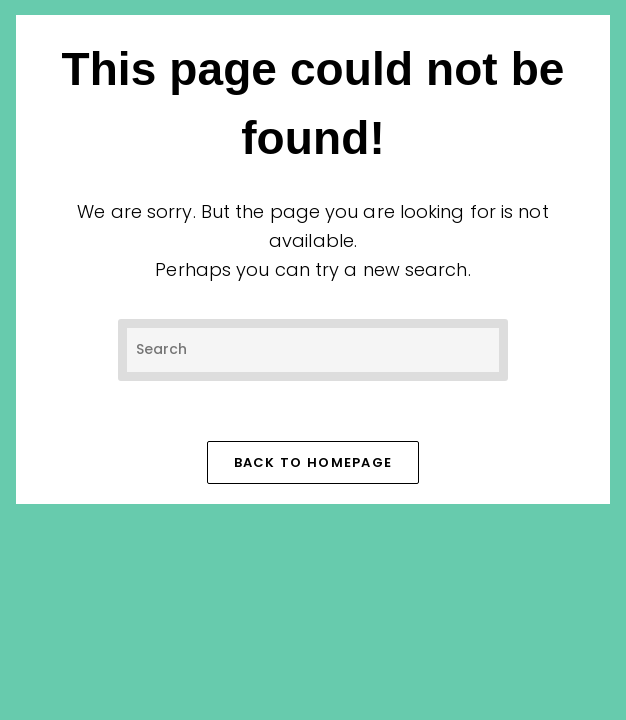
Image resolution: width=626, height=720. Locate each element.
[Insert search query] (313, 349)
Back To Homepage (313, 462)
